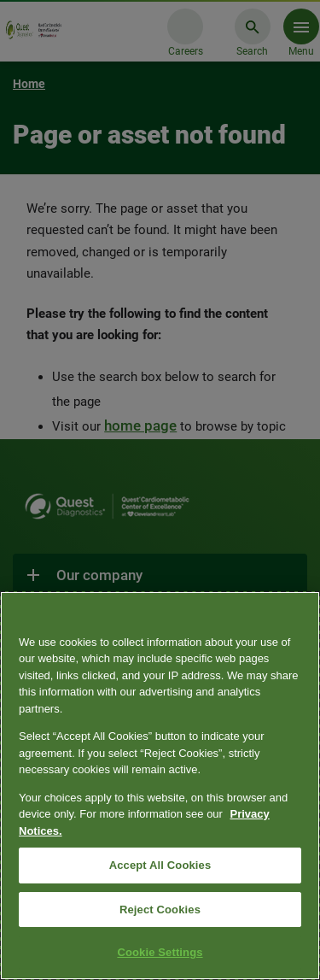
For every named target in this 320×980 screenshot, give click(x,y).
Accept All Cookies (160, 865)
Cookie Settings (160, 952)
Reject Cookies (160, 910)
